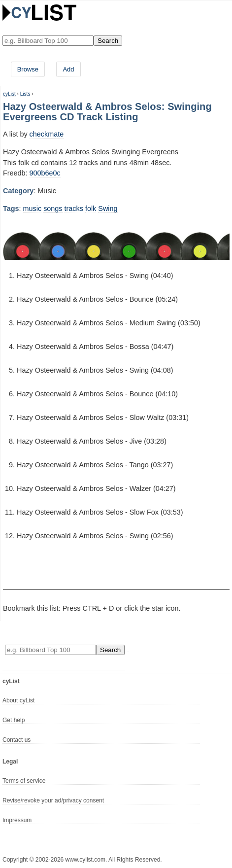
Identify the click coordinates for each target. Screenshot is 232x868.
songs (53, 208)
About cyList (18, 700)
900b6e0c (45, 173)
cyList (9, 94)
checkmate (47, 134)
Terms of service (24, 781)
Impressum (17, 820)
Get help (14, 720)
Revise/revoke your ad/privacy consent (53, 800)
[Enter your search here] (48, 41)
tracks (74, 208)
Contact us (17, 740)
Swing (108, 208)
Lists (25, 94)
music (33, 208)
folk (91, 208)
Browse (28, 69)
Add (68, 69)
